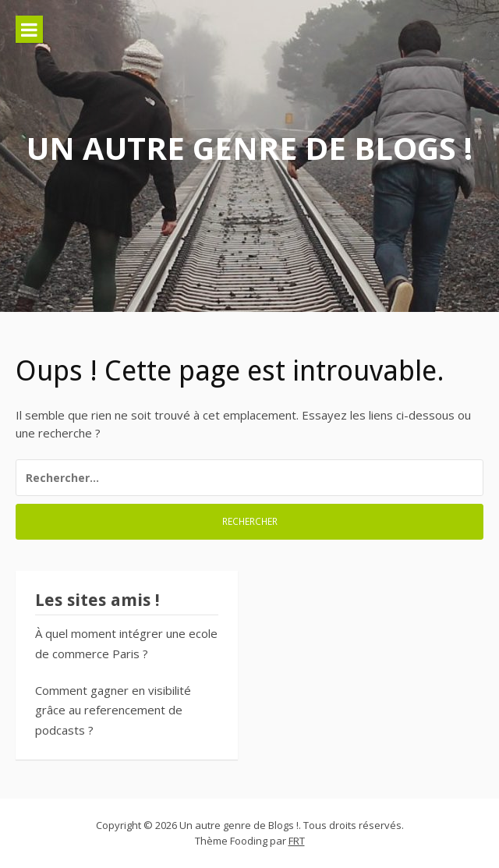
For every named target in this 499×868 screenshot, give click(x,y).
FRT (297, 841)
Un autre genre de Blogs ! (249, 148)
